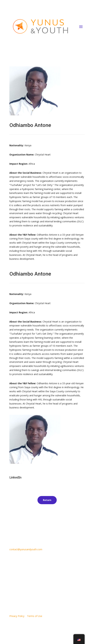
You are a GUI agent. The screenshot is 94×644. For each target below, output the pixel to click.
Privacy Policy (17, 616)
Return (47, 500)
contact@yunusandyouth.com (26, 549)
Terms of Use (35, 616)
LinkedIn (15, 477)
